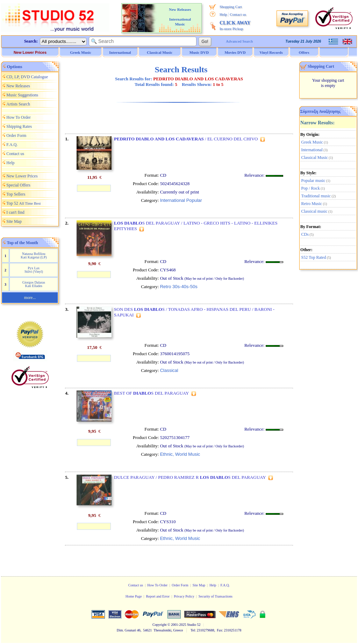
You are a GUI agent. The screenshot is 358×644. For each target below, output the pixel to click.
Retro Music (312, 204)
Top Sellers (16, 194)
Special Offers (18, 185)
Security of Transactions (216, 596)
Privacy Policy (184, 596)
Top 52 (23, 203)
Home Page (134, 596)
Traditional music (316, 196)
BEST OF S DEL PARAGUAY (151, 393)
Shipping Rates (19, 126)
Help (223, 14)
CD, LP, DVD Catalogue (27, 77)
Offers (304, 52)
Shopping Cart (231, 7)
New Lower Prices (30, 52)
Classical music (314, 211)
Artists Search (18, 104)
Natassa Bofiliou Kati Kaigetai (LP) (34, 255)
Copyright (160, 625)
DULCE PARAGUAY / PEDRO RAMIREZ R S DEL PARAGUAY (190, 477)
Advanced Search (239, 41)
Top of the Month (23, 243)
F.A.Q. (12, 145)
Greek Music (312, 142)
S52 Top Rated (314, 257)
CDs (305, 234)
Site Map (14, 221)
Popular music (313, 181)
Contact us (238, 14)
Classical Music (315, 158)
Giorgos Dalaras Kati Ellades (34, 284)
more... (30, 298)
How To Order (19, 117)
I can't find (15, 212)
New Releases (18, 86)
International (312, 150)
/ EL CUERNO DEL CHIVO (186, 139)
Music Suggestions (22, 95)
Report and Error (158, 596)
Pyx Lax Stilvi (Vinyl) (34, 270)
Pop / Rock (311, 188)
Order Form (16, 136)
